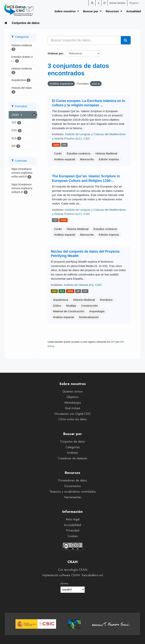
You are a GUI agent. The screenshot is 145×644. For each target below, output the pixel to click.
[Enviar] (126, 40)
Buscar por (92, 11)
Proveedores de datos (73, 480)
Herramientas (73, 497)
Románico (106, 300)
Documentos (73, 486)
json (56, 145)
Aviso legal (73, 519)
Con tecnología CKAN (73, 570)
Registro (134, 3)
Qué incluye (73, 408)
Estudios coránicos (79, 153)
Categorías (73, 447)
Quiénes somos (73, 391)
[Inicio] (6, 23)
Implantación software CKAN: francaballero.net (73, 575)
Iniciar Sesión (118, 3)
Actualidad (134, 11)
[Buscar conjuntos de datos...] (84, 40)
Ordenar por (55, 53)
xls (62, 291)
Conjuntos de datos (26, 23)
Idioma (64, 583)
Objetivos (72, 397)
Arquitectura (61, 300)
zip (78, 291)
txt (64, 145)
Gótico (57, 306)
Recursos (114, 11)
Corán (58, 153)
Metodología (73, 403)
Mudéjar (71, 306)
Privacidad (72, 530)
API (113, 342)
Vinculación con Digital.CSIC (72, 414)
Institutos (72, 453)
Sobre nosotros (67, 11)
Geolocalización (89, 317)
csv (54, 291)
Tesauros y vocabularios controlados (73, 492)
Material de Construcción (69, 311)
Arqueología (97, 311)
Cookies (73, 536)
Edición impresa (109, 159)
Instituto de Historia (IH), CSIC (83, 285)
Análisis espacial (64, 159)
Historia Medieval (106, 153)
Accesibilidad (72, 525)
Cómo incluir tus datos (73, 419)
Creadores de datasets (72, 458)
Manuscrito (87, 159)
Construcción (89, 306)
